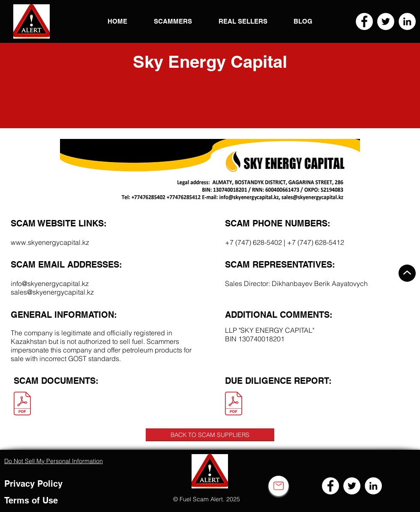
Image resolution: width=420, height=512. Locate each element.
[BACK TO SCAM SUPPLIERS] (210, 435)
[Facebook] (364, 21)
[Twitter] (386, 21)
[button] (31, 21)
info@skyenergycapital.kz (50, 283)
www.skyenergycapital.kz (50, 242)
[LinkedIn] (407, 21)
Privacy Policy (33, 484)
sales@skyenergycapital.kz (52, 292)
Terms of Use (31, 500)
